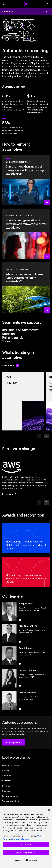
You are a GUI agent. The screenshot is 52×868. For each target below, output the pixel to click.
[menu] (4, 4)
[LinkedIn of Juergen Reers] (20, 620)
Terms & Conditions (11, 801)
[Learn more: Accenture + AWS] (9, 494)
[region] (26, 837)
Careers (6, 770)
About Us (6, 775)
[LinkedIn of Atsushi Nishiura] (20, 709)
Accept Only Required (26, 852)
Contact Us (7, 781)
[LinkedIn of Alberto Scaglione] (20, 642)
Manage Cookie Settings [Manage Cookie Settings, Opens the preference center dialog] (26, 860)
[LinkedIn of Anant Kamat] (20, 664)
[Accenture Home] (26, 4)
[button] (13, 742)
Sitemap (6, 791)
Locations (7, 786)
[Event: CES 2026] (23, 401)
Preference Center (11, 765)
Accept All (26, 844)
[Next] (46, 436)
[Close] (49, 810)
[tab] (26, 332)
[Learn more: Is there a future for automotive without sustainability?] (26, 288)
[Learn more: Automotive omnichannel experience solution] (26, 180)
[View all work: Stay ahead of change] (11, 365)
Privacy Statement (11, 796)
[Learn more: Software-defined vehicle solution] (26, 234)
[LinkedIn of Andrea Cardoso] (20, 686)
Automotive (8, 11)
